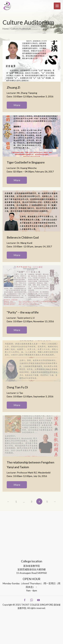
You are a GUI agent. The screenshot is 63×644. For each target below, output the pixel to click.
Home (6, 29)
